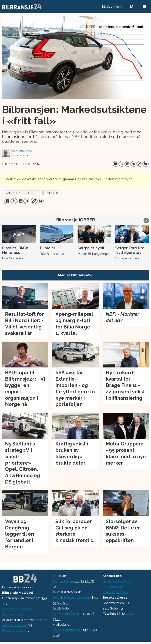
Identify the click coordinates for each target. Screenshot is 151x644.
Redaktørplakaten (15, 631)
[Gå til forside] (22, 7)
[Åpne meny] (144, 7)
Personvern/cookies (17, 609)
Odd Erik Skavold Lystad (72, 598)
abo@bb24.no (113, 587)
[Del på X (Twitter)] (122, 164)
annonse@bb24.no (116, 592)
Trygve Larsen (64, 581)
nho (38, 193)
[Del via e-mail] (134, 164)
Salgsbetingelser (14, 614)
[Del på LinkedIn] (128, 164)
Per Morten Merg (66, 614)
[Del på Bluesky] (146, 164)
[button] (146, 221)
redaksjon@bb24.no (117, 581)
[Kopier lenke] (140, 164)
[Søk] (131, 7)
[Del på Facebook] (116, 164)
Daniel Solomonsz (66, 630)
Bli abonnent (112, 7)
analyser (13, 193)
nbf (27, 193)
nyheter (52, 193)
